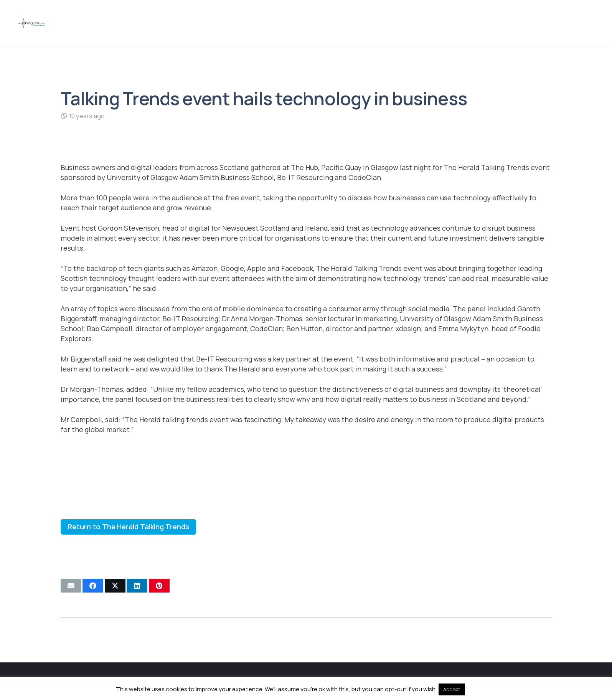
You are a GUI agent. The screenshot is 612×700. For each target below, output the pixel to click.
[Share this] (93, 586)
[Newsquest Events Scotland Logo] (31, 23)
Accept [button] (452, 689)
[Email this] (71, 586)
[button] (589, 23)
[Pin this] (159, 586)
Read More (481, 689)
